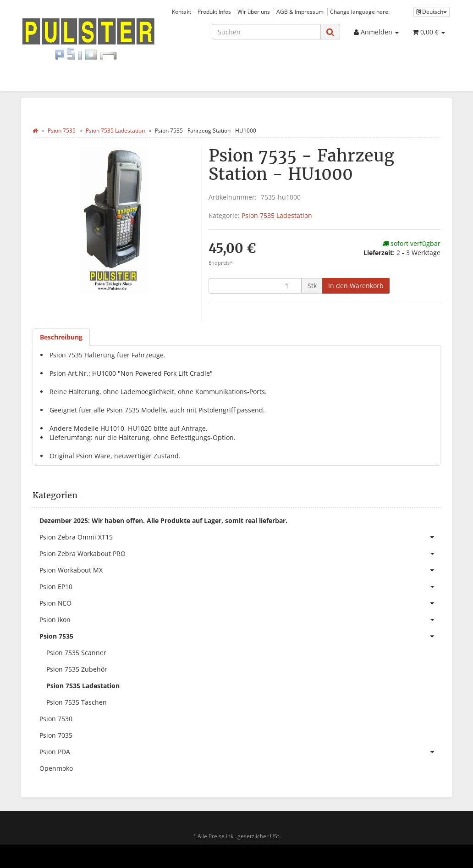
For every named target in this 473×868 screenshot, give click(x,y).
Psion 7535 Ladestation (277, 215)
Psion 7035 (56, 735)
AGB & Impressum (300, 11)
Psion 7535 (240, 636)
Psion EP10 (240, 587)
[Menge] (255, 286)
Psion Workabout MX (240, 570)
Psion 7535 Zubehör (77, 669)
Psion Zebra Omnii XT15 (240, 537)
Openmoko (56, 768)
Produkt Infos (214, 11)
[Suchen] (266, 32)
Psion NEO (240, 603)
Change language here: (360, 11)
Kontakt (181, 11)
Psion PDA (240, 752)
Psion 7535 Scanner (76, 653)
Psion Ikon (240, 620)
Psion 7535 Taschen (77, 702)
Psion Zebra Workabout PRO (240, 554)
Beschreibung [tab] (61, 337)
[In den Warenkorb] (356, 286)
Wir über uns (254, 11)
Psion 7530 (56, 719)
